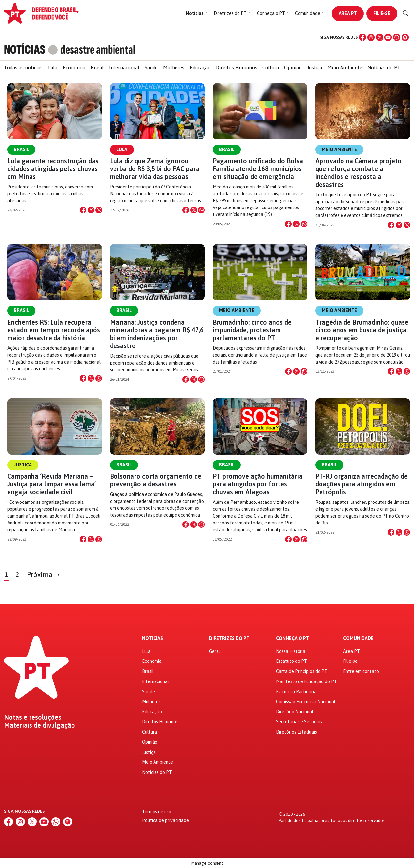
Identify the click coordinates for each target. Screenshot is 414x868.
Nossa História (291, 651)
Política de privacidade (166, 820)
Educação (200, 67)
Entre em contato (361, 671)
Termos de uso (157, 812)
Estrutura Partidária (296, 692)
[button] (196, 14)
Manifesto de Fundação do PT (306, 681)
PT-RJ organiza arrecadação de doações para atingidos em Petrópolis (362, 484)
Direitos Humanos (237, 67)
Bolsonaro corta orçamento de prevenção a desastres (156, 480)
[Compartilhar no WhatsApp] (99, 210)
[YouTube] (388, 37)
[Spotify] (405, 37)
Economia (74, 67)
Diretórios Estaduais (296, 732)
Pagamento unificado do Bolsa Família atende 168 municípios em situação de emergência (258, 169)
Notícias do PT (384, 67)
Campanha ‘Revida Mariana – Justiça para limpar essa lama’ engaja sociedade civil (52, 484)
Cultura (271, 67)
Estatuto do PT (291, 661)
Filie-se (382, 13)
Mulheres (174, 67)
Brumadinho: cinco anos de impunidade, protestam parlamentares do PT (252, 330)
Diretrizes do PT (229, 638)
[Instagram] (371, 37)
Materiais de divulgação (40, 725)
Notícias (153, 638)
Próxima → (44, 574)
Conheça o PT (292, 638)
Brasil (97, 67)
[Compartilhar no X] (91, 210)
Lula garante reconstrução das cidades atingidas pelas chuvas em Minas (53, 169)
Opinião (293, 67)
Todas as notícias (23, 67)
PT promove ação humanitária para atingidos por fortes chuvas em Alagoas (258, 484)
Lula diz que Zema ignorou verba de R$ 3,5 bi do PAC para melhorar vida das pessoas (155, 169)
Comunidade (358, 638)
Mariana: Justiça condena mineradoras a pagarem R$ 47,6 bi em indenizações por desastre (157, 334)
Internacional (124, 67)
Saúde (151, 67)
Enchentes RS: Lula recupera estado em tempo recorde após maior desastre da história (54, 330)
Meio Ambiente (345, 67)
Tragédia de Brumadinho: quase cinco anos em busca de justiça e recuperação (362, 330)
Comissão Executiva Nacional (306, 702)
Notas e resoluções (33, 717)
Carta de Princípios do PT (302, 671)
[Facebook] (362, 37)
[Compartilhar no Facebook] (83, 210)
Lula (53, 67)
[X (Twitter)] (380, 37)
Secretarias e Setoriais (299, 722)
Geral (215, 651)
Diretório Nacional (295, 712)
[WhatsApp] (397, 37)
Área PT (348, 13)
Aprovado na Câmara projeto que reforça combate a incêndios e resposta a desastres (358, 173)
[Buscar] (406, 13)
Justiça (315, 67)
